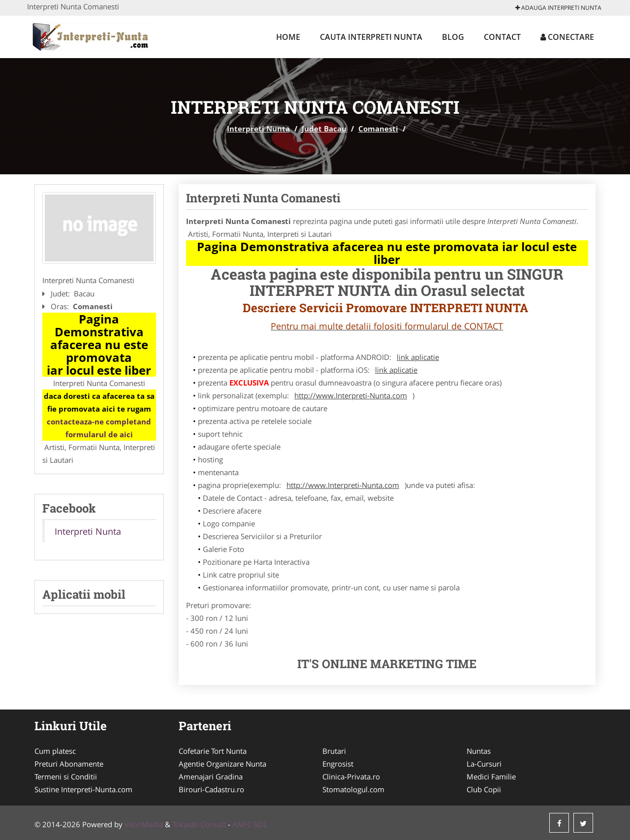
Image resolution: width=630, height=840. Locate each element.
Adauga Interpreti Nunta (558, 8)
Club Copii (484, 789)
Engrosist (338, 764)
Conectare (567, 37)
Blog (453, 37)
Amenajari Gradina (211, 776)
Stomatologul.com (353, 789)
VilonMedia (144, 824)
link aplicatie (418, 357)
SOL (260, 824)
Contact (502, 37)
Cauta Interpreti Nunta (371, 37)
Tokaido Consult (199, 824)
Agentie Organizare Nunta (222, 764)
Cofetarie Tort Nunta (213, 751)
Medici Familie (491, 776)
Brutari (334, 751)
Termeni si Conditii (66, 776)
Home (288, 37)
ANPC (242, 824)
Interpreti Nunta (258, 129)
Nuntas (479, 751)
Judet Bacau (324, 129)
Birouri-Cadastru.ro (211, 789)
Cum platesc (55, 751)
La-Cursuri (484, 764)
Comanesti (378, 129)
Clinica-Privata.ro (351, 776)
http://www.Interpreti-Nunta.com (351, 395)
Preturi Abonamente (69, 764)
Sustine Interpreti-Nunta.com (83, 789)
